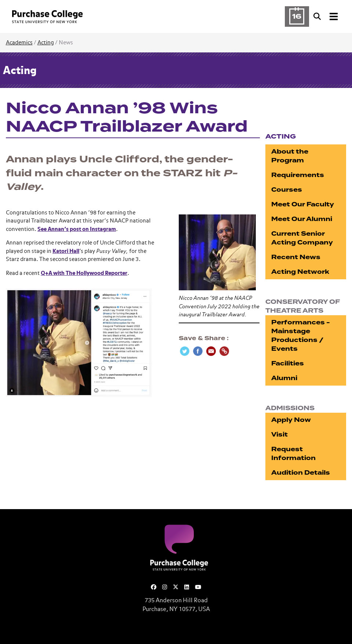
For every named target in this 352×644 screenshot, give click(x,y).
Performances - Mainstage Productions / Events (301, 336)
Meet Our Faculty (303, 204)
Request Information (293, 454)
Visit (280, 435)
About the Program (290, 156)
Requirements (298, 175)
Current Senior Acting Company (302, 238)
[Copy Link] (224, 351)
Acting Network (300, 272)
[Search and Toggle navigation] (326, 16)
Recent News (296, 257)
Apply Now (291, 420)
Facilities (288, 363)
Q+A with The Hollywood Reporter (84, 273)
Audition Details (301, 473)
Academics (19, 43)
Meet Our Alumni (302, 219)
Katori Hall (66, 251)
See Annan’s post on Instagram (77, 229)
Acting (46, 43)
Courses (287, 190)
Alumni (284, 378)
